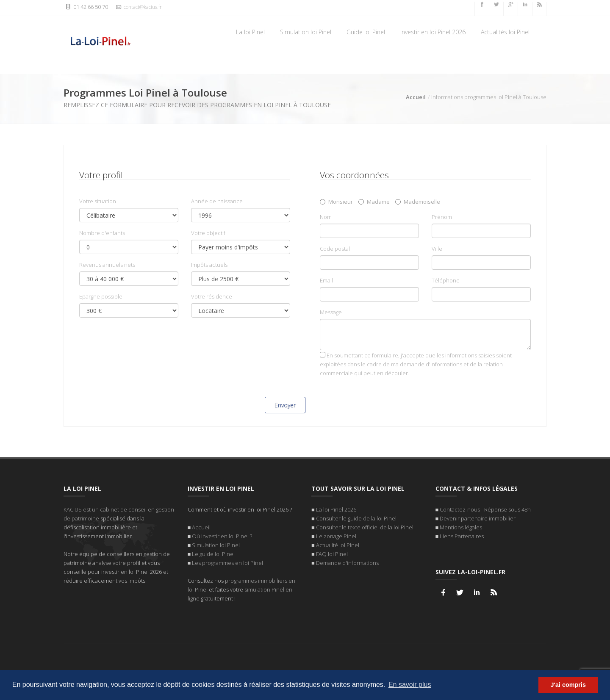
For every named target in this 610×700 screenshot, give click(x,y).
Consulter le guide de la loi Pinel (356, 517)
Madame (374, 202)
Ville (437, 249)
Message (331, 313)
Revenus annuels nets (107, 266)
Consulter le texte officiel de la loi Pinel (365, 526)
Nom (326, 218)
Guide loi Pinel (366, 32)
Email (326, 281)
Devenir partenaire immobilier (478, 517)
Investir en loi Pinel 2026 (433, 32)
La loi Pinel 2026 (336, 508)
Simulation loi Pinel (306, 32)
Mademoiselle (418, 202)
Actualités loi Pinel (505, 32)
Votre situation (98, 202)
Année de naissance (217, 202)
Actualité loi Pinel (338, 543)
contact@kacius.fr (138, 7)
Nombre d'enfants (102, 234)
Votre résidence (212, 297)
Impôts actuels (209, 266)
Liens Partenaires (462, 534)
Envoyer (285, 406)
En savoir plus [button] (410, 685)
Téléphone (446, 281)
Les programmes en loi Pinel (227, 561)
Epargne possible (101, 297)
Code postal (335, 249)
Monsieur (336, 202)
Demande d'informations (347, 561)
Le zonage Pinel (336, 534)
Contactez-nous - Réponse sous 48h (485, 508)
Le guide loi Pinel (213, 552)
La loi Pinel (250, 32)
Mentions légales (461, 526)
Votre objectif (208, 234)
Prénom (442, 218)
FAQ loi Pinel (332, 552)
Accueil (416, 98)
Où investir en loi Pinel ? (222, 534)
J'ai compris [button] (568, 685)
